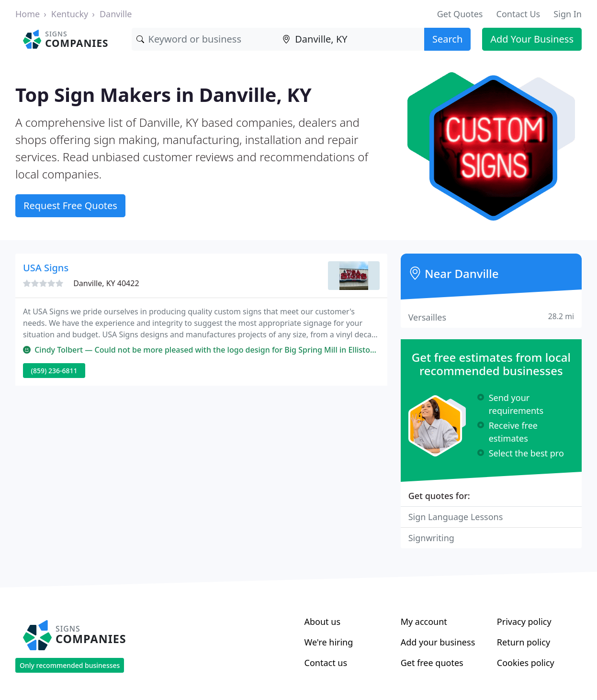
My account (424, 622)
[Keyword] (205, 39)
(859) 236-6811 (54, 371)
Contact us (326, 663)
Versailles (491, 317)
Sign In (568, 14)
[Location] (351, 39)
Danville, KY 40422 (106, 283)
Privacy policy (524, 622)
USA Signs (46, 268)
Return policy (524, 642)
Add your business (438, 642)
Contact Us (518, 14)
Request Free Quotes (70, 206)
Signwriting (431, 538)
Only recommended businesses (70, 665)
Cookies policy (526, 663)
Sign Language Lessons (456, 517)
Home (28, 14)
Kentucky (70, 14)
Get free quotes (432, 663)
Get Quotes (460, 14)
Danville (116, 14)
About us (323, 622)
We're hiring (329, 642)
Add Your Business (532, 39)
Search (447, 39)
